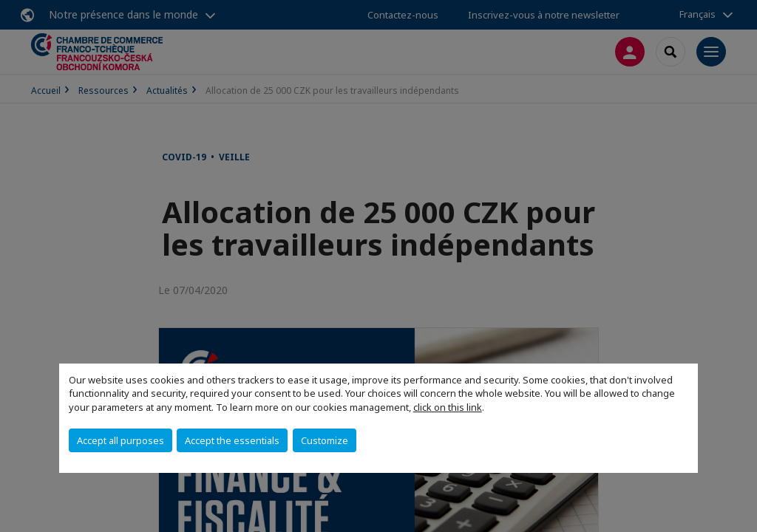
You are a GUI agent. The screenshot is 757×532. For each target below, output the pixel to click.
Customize (325, 440)
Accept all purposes (120, 440)
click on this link (448, 407)
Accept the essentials (232, 440)
